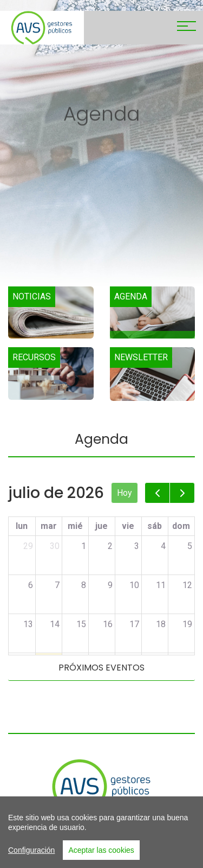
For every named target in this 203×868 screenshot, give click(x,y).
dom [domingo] (181, 526)
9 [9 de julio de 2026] (110, 585)
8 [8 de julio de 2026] (84, 585)
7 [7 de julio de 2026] (57, 585)
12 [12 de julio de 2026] (187, 585)
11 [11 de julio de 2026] (161, 585)
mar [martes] (49, 526)
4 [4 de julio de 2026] (163, 546)
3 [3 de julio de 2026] (137, 546)
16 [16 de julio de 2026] (108, 624)
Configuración (31, 856)
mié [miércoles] (75, 526)
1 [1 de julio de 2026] (84, 546)
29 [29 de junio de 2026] (28, 546)
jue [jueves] (101, 526)
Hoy (125, 493)
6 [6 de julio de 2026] (31, 585)
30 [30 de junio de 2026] (55, 546)
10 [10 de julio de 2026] (134, 585)
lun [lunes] (22, 526)
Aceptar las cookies (101, 856)
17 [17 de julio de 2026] (134, 624)
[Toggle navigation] (186, 28)
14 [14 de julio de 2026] (55, 624)
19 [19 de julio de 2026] (187, 624)
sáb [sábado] (155, 526)
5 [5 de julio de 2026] (190, 546)
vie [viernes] (128, 526)
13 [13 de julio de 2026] (28, 624)
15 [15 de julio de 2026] (81, 624)
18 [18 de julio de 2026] (161, 624)
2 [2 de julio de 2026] (110, 546)
